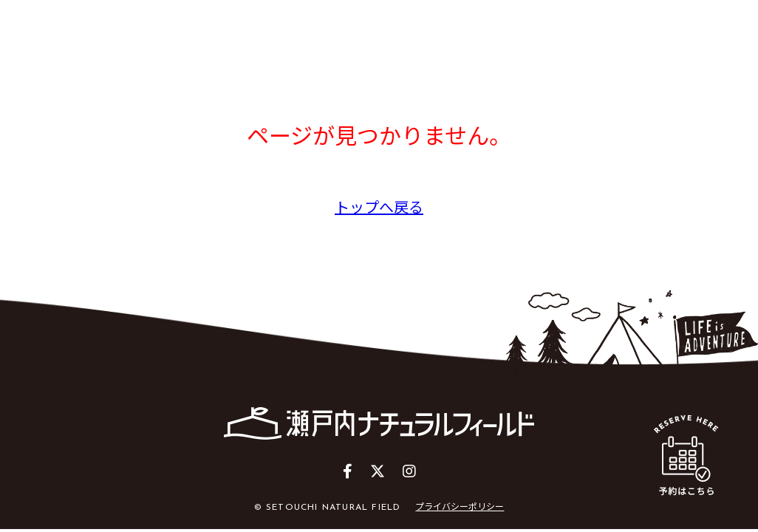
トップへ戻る (379, 207)
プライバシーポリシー (460, 506)
